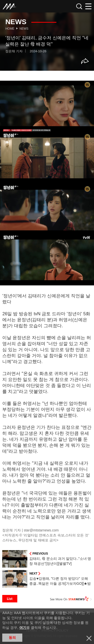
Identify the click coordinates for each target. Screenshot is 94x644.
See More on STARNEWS (71, 599)
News (24, 29)
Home (10, 29)
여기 (23, 628)
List (10, 599)
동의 (12, 638)
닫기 (89, 638)
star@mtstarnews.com (41, 530)
